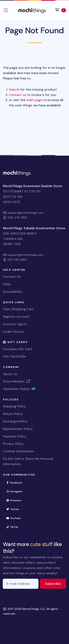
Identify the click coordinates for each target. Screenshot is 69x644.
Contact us (17, 95)
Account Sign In (15, 324)
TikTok (14, 527)
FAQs (7, 284)
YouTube (15, 518)
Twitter (14, 509)
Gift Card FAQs (14, 356)
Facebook (16, 482)
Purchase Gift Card (18, 349)
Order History (14, 332)
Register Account (16, 317)
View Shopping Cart (18, 309)
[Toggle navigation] (6, 10)
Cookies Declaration (18, 451)
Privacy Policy (13, 444)
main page (34, 100)
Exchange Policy (15, 421)
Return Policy (13, 414)
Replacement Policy (18, 429)
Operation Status (19, 389)
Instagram (16, 491)
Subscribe (56, 583)
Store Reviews (17, 381)
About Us (10, 374)
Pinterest (15, 500)
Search (14, 90)
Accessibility (13, 292)
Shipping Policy (14, 406)
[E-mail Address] (21, 584)
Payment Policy (15, 436)
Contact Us (12, 277)
